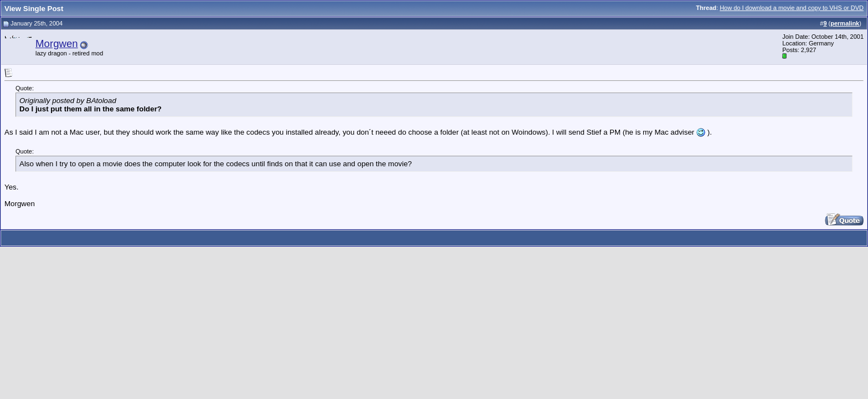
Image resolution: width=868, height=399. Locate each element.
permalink (845, 23)
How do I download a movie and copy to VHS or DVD (792, 8)
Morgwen (57, 44)
